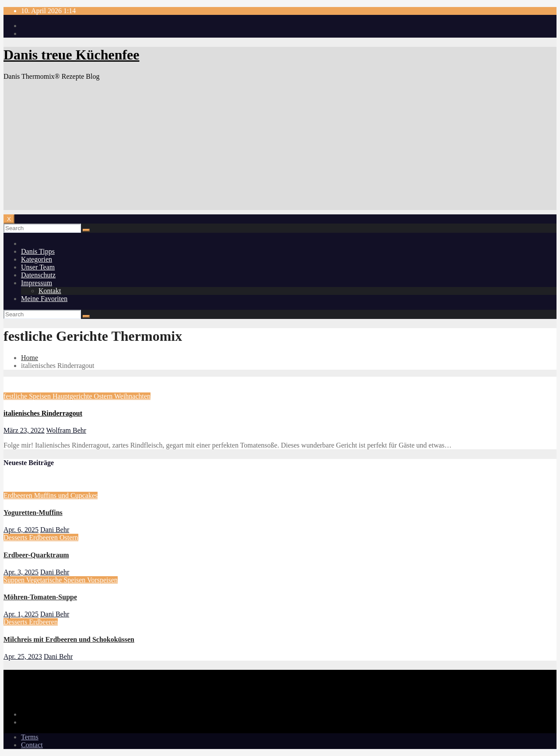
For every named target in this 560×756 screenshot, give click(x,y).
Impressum (37, 283)
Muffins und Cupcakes (66, 495)
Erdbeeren (19, 495)
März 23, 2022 (24, 430)
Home (30, 358)
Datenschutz (38, 275)
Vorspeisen (102, 580)
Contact (32, 745)
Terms (30, 737)
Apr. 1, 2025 (21, 614)
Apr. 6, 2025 (21, 530)
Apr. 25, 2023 (23, 656)
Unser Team (38, 267)
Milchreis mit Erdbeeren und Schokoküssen (69, 639)
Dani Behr (55, 530)
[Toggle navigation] (9, 219)
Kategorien (37, 259)
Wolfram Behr (66, 430)
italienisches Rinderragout (43, 413)
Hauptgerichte (73, 396)
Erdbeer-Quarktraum (36, 555)
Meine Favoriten (44, 299)
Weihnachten (132, 396)
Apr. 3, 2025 (21, 572)
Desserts (16, 537)
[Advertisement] (280, 149)
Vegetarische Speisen (57, 580)
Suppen (15, 580)
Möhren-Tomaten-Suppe (40, 597)
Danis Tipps (38, 251)
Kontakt (50, 291)
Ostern (104, 396)
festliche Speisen (28, 396)
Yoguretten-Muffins (33, 513)
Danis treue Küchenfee (71, 55)
